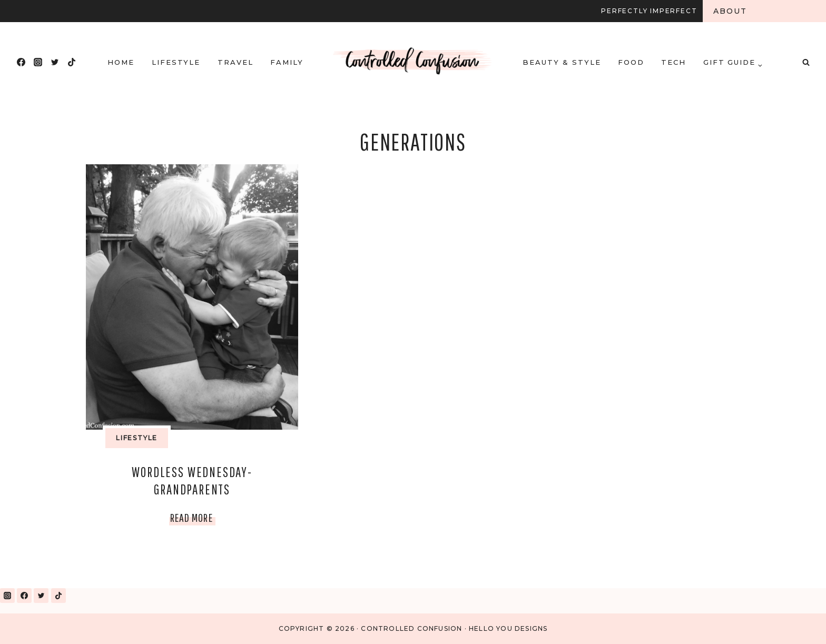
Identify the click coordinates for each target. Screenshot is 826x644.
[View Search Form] (806, 62)
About (730, 11)
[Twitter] (55, 62)
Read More (193, 517)
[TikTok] (72, 62)
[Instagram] (38, 62)
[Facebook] (21, 62)
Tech (673, 62)
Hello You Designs (508, 628)
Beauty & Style (562, 62)
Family (287, 62)
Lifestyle (176, 62)
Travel (235, 62)
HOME (121, 62)
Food (631, 62)
